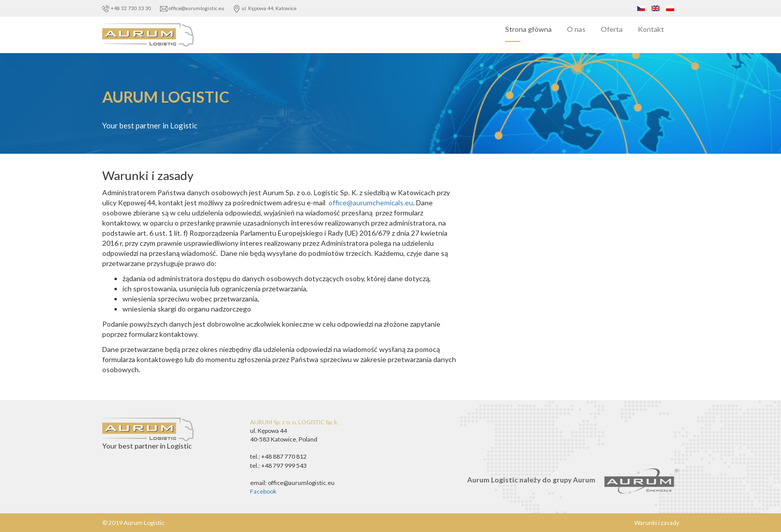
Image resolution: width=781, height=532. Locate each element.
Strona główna (528, 29)
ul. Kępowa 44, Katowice (265, 8)
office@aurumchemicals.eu (370, 203)
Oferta (612, 29)
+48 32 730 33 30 (127, 8)
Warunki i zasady (657, 523)
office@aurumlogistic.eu (193, 8)
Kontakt (651, 29)
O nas (576, 29)
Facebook (263, 491)
